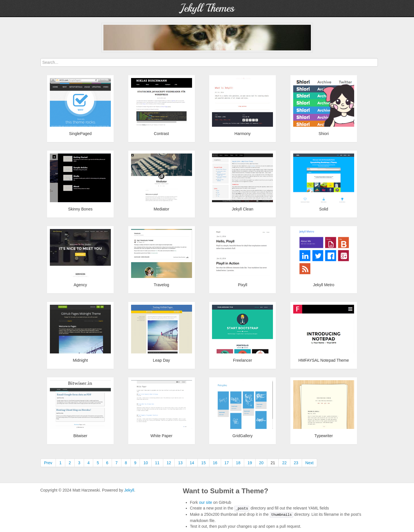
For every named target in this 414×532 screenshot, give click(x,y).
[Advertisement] (207, 38)
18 (238, 463)
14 (192, 463)
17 (227, 463)
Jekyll (129, 490)
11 (157, 463)
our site (205, 502)
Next (310, 463)
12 (169, 463)
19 (250, 463)
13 (180, 463)
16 (215, 463)
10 (146, 463)
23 (296, 463)
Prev (48, 463)
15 (203, 463)
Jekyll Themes (207, 8)
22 (284, 463)
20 (261, 463)
